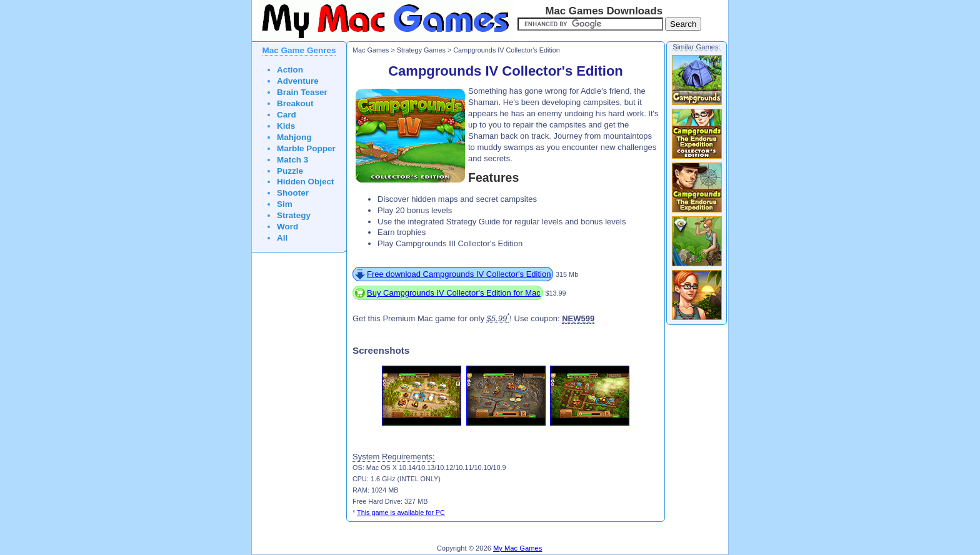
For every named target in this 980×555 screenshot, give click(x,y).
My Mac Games (517, 548)
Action (290, 70)
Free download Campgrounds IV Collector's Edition (459, 274)
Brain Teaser (302, 92)
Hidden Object (306, 182)
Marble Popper (306, 148)
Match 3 (292, 160)
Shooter (293, 193)
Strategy (294, 215)
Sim (285, 204)
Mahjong (294, 137)
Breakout (295, 103)
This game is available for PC (401, 512)
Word (287, 227)
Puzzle (290, 171)
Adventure (298, 81)
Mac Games (371, 50)
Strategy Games (421, 50)
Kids (286, 126)
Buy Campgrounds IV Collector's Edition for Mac (454, 293)
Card (287, 115)
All (282, 238)
